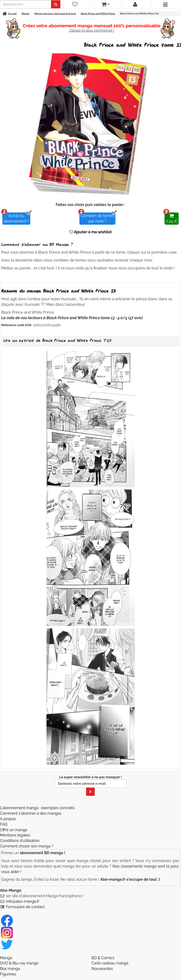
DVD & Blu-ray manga (19, 963)
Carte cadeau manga (110, 963)
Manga (6, 958)
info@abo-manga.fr (23, 901)
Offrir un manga (14, 830)
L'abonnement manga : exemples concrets (37, 808)
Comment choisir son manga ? (27, 846)
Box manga (10, 969)
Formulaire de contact (25, 907)
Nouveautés (102, 969)
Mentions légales (15, 835)
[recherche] (26, 4)
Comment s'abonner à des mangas (31, 813)
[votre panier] (106, 4)
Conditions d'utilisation (20, 841)
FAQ (4, 824)
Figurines (8, 974)
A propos (8, 819)
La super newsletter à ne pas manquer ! (91, 785)
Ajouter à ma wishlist (91, 232)
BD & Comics (103, 958)
